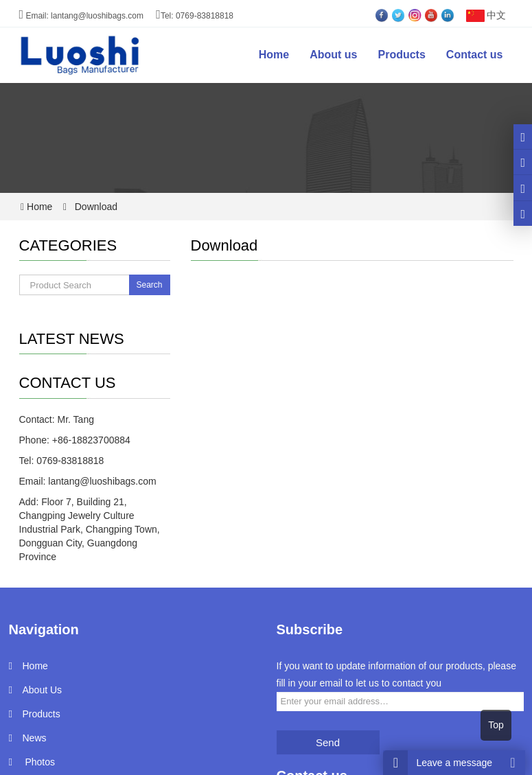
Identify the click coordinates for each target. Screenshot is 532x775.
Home (274, 55)
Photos (39, 762)
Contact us (475, 55)
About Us (43, 690)
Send (328, 742)
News (35, 738)
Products (401, 55)
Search (149, 285)
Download (95, 207)
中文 (485, 15)
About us (333, 55)
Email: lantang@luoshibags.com (82, 16)
